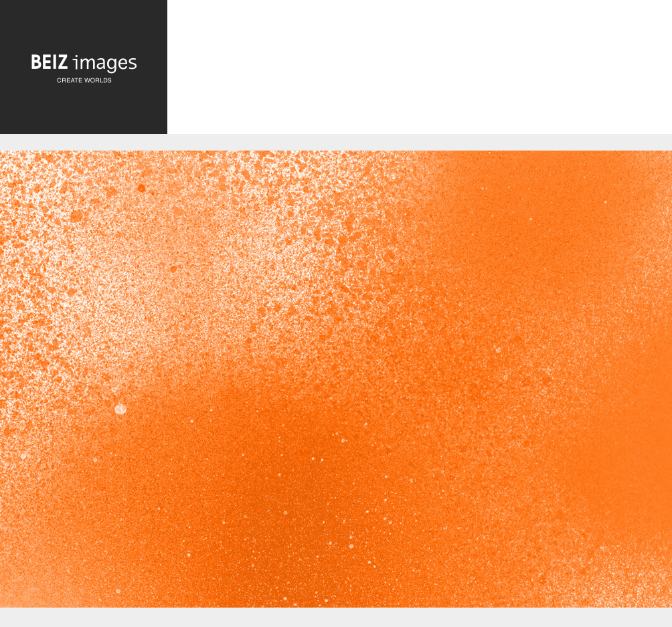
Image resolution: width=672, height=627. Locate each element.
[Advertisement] (420, 72)
